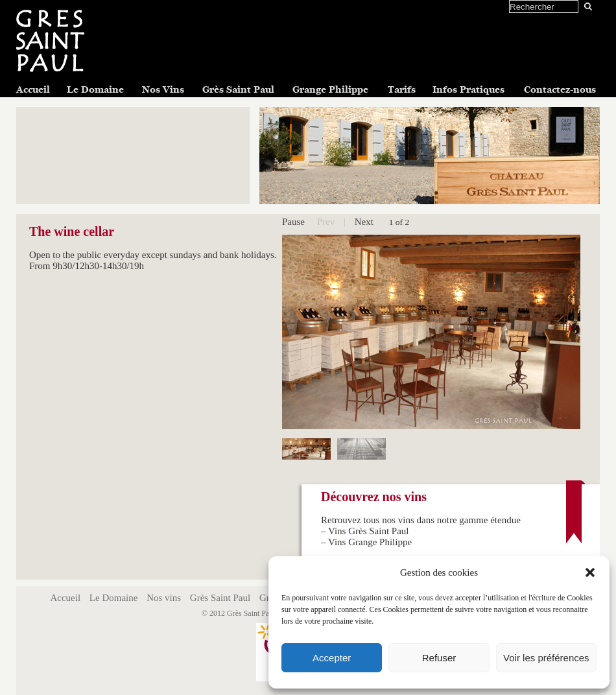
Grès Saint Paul (238, 89)
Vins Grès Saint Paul (369, 531)
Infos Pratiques (468, 89)
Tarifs (402, 89)
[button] (590, 572)
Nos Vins (163, 89)
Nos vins (164, 598)
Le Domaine (95, 89)
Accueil (33, 89)
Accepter (332, 658)
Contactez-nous (560, 89)
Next (364, 222)
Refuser (439, 658)
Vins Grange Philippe (370, 542)
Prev (326, 222)
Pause (293, 222)
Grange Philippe (330, 89)
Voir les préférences (546, 658)
